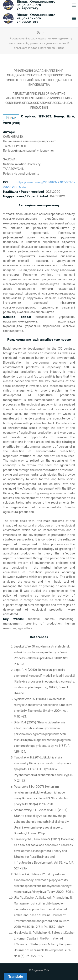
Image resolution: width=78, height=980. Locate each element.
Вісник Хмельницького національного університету (36, 18)
